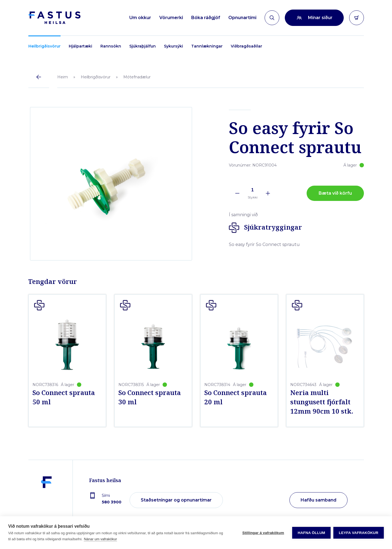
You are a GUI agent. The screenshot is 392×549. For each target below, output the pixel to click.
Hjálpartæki (80, 46)
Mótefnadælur (137, 77)
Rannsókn (111, 46)
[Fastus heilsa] (46, 500)
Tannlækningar (207, 46)
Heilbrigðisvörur (44, 46)
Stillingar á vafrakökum (263, 533)
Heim (63, 77)
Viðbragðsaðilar (246, 46)
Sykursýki (173, 46)
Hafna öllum (311, 533)
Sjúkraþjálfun (143, 46)
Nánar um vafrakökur (100, 539)
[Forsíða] (54, 18)
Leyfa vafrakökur (359, 533)
